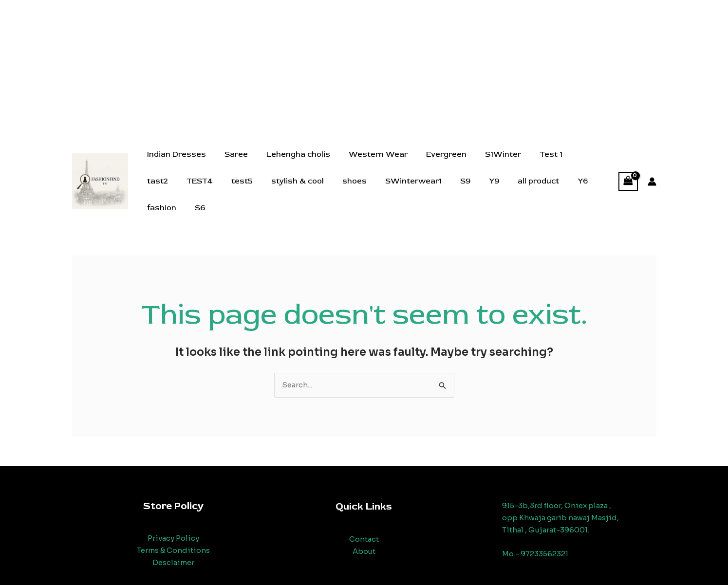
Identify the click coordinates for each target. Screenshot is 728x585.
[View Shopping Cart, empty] (628, 176)
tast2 (569, 163)
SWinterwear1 (361, 190)
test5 (198, 190)
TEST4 (159, 190)
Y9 (436, 190)
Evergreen (433, 163)
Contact (364, 529)
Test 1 (532, 163)
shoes (305, 190)
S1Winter (487, 163)
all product (477, 190)
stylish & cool (251, 190)
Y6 (518, 190)
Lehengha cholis (291, 163)
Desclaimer (173, 553)
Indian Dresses (175, 163)
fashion (554, 190)
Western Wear (368, 163)
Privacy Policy (173, 528)
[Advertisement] (364, 68)
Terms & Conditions (173, 540)
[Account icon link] (652, 177)
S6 (589, 190)
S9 (410, 190)
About (364, 541)
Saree (232, 163)
